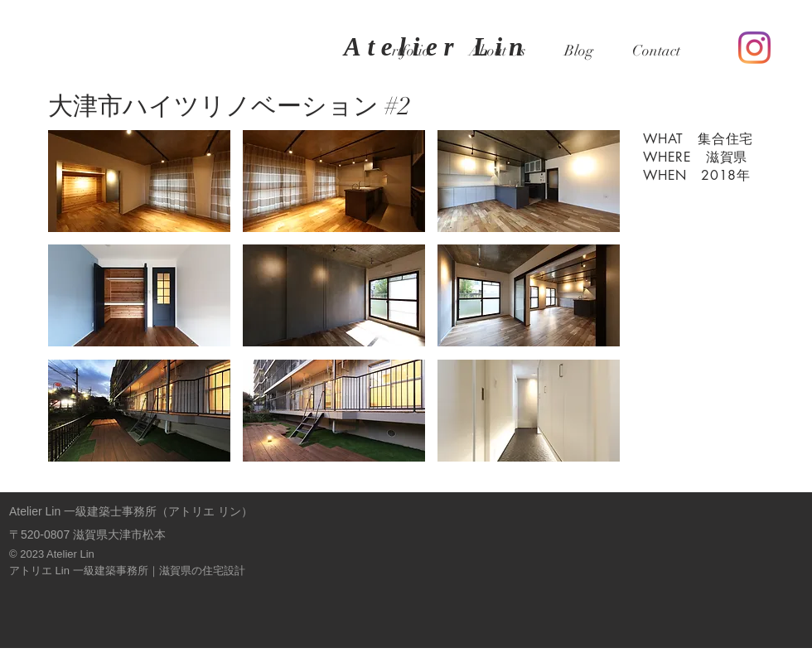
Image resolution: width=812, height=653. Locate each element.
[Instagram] (754, 48)
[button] (139, 181)
